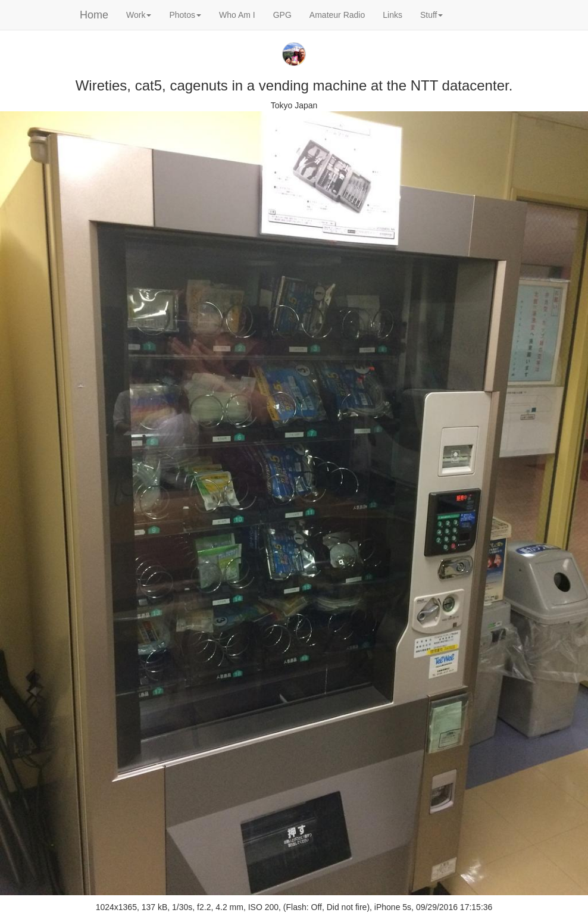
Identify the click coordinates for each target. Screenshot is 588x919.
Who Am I (237, 15)
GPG (282, 15)
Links (392, 15)
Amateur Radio (337, 15)
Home (94, 15)
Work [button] (139, 15)
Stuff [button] (432, 15)
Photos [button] (185, 15)
